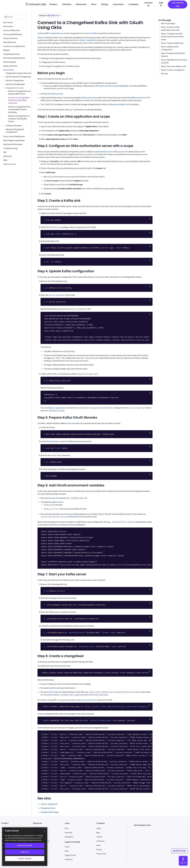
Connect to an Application (14, 46)
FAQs (5, 160)
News (98, 845)
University (68, 833)
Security (36, 849)
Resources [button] (81, 4)
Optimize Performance (13, 144)
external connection (86, 700)
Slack (67, 851)
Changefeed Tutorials (15, 88)
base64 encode (77, 517)
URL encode (53, 692)
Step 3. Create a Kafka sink (172, 43)
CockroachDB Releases (13, 34)
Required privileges (117, 104)
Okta (114, 47)
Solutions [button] (67, 4)
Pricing (104, 4)
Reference (8, 156)
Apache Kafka (91, 33)
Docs (67, 828)
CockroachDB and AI (12, 30)
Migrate (7, 50)
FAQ (35, 845)
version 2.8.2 (141, 98)
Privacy (99, 849)
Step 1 (101, 514)
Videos (36, 837)
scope (121, 152)
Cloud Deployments (11, 54)
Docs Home (8, 22)
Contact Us (69, 859)
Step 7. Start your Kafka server (174, 66)
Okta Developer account (53, 94)
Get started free (178, 4)
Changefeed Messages (50, 812)
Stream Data (9, 70)
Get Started (8, 26)
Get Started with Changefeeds (18, 77)
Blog (98, 833)
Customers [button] (118, 4)
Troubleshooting (10, 148)
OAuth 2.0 (41, 37)
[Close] (44, 831)
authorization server (104, 152)
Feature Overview (10, 38)
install (66, 88)
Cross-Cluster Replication (14, 136)
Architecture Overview (41, 841)
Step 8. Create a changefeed (173, 70)
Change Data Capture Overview (19, 73)
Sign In (161, 4)
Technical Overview (14, 125)
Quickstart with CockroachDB (111, 86)
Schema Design (10, 62)
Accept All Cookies (25, 845)
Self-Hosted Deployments (14, 58)
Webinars (37, 833)
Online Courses (10, 164)
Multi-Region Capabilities (14, 140)
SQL (5, 152)
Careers (99, 837)
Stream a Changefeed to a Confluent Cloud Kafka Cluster (19, 119)
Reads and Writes (10, 66)
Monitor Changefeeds (15, 80)
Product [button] (53, 4)
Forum (67, 847)
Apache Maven (52, 441)
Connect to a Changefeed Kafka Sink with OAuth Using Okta (19, 100)
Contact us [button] (148, 4)
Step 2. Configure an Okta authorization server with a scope (172, 36)
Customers (100, 841)
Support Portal (70, 855)
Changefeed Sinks (48, 808)
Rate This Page (179, 851)
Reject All (25, 852)
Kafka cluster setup (89, 98)
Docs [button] (94, 4)
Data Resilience (10, 42)
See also (164, 74)
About (99, 828)
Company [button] (133, 4)
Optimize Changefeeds (15, 84)
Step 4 (70, 423)
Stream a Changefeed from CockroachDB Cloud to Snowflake (19, 109)
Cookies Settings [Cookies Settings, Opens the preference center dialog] (25, 858)
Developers (69, 837)
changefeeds (54, 33)
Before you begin (168, 23)
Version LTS (50, 15)
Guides (36, 828)
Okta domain (50, 498)
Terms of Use (101, 854)
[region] (25, 847)
